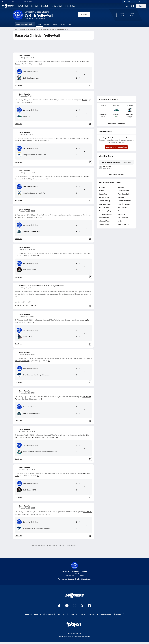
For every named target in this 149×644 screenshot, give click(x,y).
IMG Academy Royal (105, 211)
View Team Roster (116, 174)
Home (40, 24)
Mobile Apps (39, 614)
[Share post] (90, 85)
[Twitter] (139, 2)
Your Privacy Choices (105, 614)
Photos (62, 24)
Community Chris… (105, 204)
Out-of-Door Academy (29, 231)
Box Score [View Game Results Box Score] (18, 85)
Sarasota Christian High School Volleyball (53, 29)
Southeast (121, 214)
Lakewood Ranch (105, 221)
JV (67, 29)
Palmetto (121, 197)
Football (35, 6)
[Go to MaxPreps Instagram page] (74, 606)
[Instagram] (134, 2)
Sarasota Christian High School (74, 567)
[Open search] (127, 6)
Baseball (45, 6)
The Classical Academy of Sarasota (34, 375)
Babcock (85, 100)
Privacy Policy (61, 614)
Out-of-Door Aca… (124, 191)
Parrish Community (124, 201)
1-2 (41, 217)
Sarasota (121, 211)
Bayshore (102, 187)
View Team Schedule (116, 123)
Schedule (47, 24)
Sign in (141, 6)
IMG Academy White (106, 214)
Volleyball (23, 29)
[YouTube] (129, 2)
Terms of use (74, 614)
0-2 (41, 64)
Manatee (121, 187)
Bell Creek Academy (28, 78)
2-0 (30, 102)
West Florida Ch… (124, 224)
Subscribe (50, 614)
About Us (28, 614)
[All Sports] (81, 6)
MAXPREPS (6, 1)
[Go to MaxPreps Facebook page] (90, 606)
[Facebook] (145, 2)
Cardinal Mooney (104, 201)
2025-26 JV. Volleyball (25, 24)
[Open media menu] (133, 6)
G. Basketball (71, 6)
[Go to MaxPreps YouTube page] (67, 606)
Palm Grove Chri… (124, 194)
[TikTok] (124, 2)
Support (120, 614)
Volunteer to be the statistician (116, 147)
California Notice (88, 614)
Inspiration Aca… (104, 218)
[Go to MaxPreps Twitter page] (82, 606)
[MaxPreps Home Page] (16, 29)
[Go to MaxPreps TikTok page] (59, 606)
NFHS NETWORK (26, 1)
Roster (55, 24)
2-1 (38, 476)
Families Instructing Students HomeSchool (37, 452)
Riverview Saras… (124, 204)
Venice (120, 221)
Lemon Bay (86, 320)
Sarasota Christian (33, 29)
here (129, 162)
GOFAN (15, 1)
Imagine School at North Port (31, 155)
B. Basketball (57, 6)
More (70, 24)
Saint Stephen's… (124, 207)
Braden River (103, 194)
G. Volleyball (23, 6)
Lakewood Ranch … (105, 224)
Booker (101, 191)
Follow (84, 14)
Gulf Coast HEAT (26, 270)
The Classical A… (124, 218)
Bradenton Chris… (105, 197)
